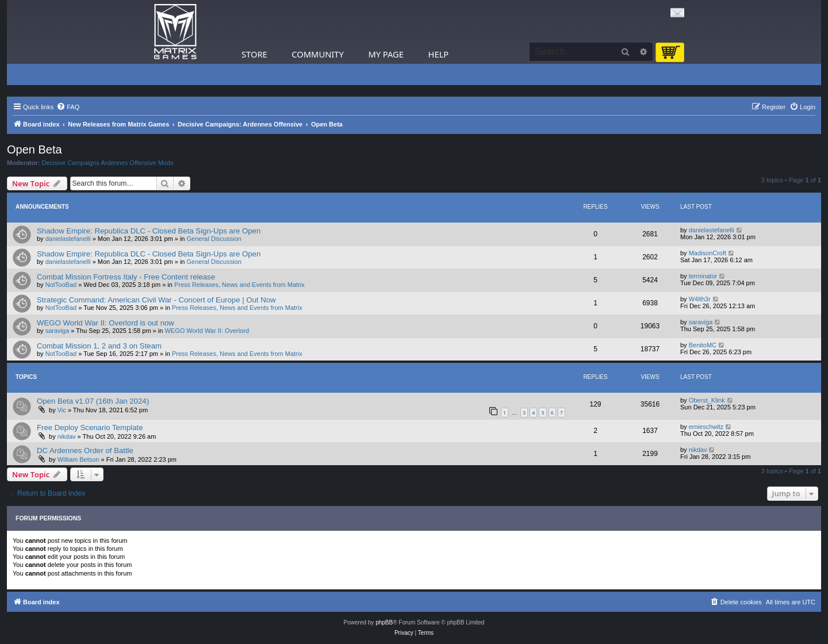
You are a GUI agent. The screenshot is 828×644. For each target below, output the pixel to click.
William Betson (78, 459)
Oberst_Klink (707, 400)
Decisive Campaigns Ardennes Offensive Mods (108, 163)
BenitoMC (703, 345)
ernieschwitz (706, 427)
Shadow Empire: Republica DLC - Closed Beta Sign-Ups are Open (149, 231)
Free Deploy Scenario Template (90, 428)
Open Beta (34, 149)
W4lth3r (700, 299)
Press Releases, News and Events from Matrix (239, 285)
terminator (703, 276)
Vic (62, 410)
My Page (386, 54)
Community (317, 54)
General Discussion (214, 239)
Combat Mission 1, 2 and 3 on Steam (99, 346)
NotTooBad (61, 285)
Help (439, 54)
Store (254, 54)
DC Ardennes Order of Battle (85, 451)
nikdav (67, 436)
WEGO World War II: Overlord (207, 331)
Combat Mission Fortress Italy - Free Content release (126, 277)
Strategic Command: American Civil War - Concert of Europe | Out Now (156, 300)
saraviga (57, 331)
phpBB (384, 622)
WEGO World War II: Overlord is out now (106, 323)
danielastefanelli (68, 239)
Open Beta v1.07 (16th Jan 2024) (93, 401)
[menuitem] (68, 107)
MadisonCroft (708, 253)
